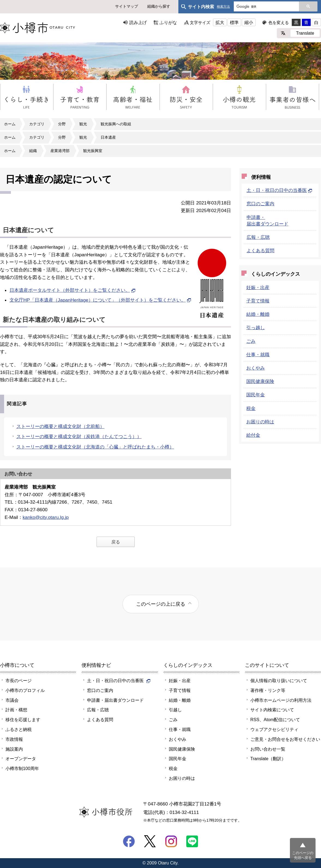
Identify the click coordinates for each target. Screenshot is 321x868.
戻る (116, 542)
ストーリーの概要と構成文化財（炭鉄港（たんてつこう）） (79, 436)
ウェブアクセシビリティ (274, 729)
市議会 (12, 700)
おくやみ (256, 368)
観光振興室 (93, 151)
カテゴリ (37, 124)
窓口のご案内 (260, 204)
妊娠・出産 (258, 287)
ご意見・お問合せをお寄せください (285, 739)
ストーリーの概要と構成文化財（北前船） (60, 426)
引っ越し (256, 328)
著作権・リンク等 (268, 690)
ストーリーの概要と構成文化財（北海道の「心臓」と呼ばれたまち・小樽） (95, 447)
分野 (62, 124)
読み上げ (138, 22)
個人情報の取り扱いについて (279, 680)
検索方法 (223, 7)
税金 (251, 408)
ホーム (10, 124)
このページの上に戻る (161, 604)
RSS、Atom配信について (275, 720)
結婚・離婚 (258, 314)
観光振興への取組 (116, 124)
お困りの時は (260, 422)
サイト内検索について (272, 710)
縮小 (249, 22)
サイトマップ (127, 6)
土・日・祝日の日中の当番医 (279, 190)
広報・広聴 (258, 237)
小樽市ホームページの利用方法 (281, 700)
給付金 (253, 435)
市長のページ (19, 680)
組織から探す (159, 6)
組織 (33, 151)
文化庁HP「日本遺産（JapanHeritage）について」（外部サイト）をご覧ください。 (100, 300)
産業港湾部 (60, 151)
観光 (83, 124)
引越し (175, 710)
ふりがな (168, 22)
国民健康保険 (260, 381)
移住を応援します (23, 720)
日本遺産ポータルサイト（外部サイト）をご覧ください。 (73, 290)
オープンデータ (21, 759)
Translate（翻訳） (268, 759)
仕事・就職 (258, 355)
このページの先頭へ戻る (303, 855)
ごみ (251, 341)
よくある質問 (260, 251)
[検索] (266, 7)
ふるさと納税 (19, 729)
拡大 (220, 22)
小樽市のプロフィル (25, 690)
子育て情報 (258, 301)
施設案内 (14, 749)
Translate (305, 33)
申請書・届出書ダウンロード (115, 700)
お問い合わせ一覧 (268, 749)
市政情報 (14, 739)
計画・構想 (16, 710)
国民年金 (256, 395)
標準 (234, 22)
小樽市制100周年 (22, 768)
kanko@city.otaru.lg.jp (46, 517)
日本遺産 (108, 137)
